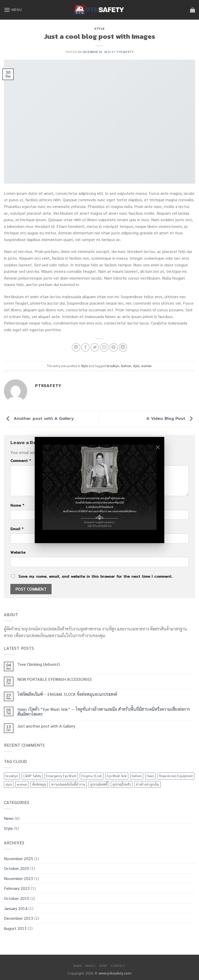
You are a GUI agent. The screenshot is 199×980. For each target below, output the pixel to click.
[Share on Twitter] (95, 347)
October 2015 (17, 898)
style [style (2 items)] (9, 784)
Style (99, 29)
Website (18, 552)
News (9, 818)
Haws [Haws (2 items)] (150, 776)
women (146, 366)
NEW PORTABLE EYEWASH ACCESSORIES (55, 679)
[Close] (158, 447)
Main (77, 966)
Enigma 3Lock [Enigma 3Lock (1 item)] (92, 776)
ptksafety (125, 52)
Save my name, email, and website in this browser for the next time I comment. (95, 576)
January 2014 (16, 908)
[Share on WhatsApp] (76, 347)
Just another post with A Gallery (46, 726)
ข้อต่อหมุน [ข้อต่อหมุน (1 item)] (39, 784)
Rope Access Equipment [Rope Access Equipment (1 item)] (176, 776)
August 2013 (15, 928)
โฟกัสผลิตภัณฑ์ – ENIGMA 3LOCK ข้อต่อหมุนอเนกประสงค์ (67, 694)
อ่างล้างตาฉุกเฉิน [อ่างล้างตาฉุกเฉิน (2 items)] (147, 784)
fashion (126, 366)
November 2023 (19, 878)
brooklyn (113, 366)
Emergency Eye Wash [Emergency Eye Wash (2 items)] (61, 776)
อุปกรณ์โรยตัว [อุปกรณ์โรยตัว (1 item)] (122, 784)
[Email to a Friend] (104, 347)
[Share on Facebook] (85, 347)
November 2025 (19, 858)
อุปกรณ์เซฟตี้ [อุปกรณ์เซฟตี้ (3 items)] (99, 784)
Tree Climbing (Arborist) (39, 664)
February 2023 (17, 888)
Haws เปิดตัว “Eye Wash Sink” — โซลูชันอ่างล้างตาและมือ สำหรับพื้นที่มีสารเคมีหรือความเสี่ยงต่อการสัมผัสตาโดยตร (104, 712)
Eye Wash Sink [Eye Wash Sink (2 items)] (117, 776)
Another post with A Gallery (39, 418)
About (90, 966)
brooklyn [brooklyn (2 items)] (12, 776)
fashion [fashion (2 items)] (137, 776)
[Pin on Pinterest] (114, 347)
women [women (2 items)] (22, 784)
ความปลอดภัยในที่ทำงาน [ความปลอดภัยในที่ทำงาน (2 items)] (68, 784)
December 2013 (19, 918)
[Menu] (13, 10)
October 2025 (17, 868)
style (136, 366)
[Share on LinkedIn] (123, 347)
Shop (103, 966)
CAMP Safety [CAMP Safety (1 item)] (32, 776)
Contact (118, 966)
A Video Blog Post (171, 418)
